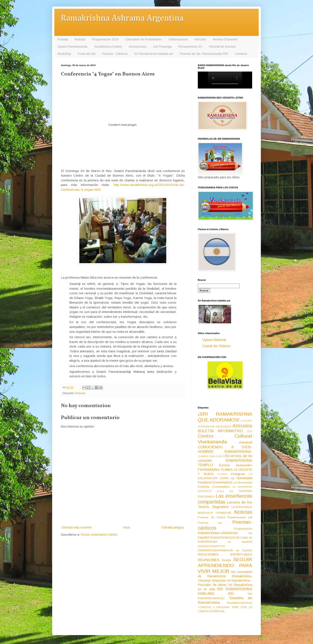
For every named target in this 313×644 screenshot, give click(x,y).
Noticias (80, 39)
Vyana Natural (214, 340)
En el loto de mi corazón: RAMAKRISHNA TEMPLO (225, 460)
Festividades (209, 469)
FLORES (222, 474)
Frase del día (87, 54)
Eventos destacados (236, 465)
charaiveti (246, 442)
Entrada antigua (173, 527)
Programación (243, 529)
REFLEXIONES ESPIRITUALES (225, 554)
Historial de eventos (222, 47)
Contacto (241, 54)
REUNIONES (209, 560)
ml (99, 190)
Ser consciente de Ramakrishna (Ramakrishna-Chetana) (225, 576)
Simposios (219, 580)
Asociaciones (138, 47)
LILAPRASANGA (242, 507)
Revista (226, 560)
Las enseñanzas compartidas (225, 499)
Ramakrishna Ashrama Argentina (122, 18)
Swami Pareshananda (72, 47)
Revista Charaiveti (225, 39)
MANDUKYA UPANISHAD (215, 513)
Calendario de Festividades (143, 39)
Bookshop (64, 54)
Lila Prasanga (162, 47)
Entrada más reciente (77, 527)
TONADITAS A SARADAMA (214, 607)
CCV (249, 431)
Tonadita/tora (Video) (108, 47)
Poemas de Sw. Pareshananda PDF (204, 54)
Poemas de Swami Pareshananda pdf (225, 517)
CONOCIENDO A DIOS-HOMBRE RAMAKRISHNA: (225, 449)
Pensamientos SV (190, 47)
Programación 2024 (105, 39)
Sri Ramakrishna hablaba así (154, 54)
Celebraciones (178, 39)
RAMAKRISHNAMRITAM (211, 546)
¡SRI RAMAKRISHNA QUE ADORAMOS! (225, 417)
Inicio (127, 527)
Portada (63, 39)
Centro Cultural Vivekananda (225, 439)
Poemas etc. (210, 523)
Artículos (200, 39)
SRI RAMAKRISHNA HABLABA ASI (225, 591)
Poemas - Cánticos (115, 54)
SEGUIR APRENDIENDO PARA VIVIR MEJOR (225, 565)
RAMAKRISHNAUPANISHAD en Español (225, 550)
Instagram (238, 474)
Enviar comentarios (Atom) (99, 535)
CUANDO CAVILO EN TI (211, 456)
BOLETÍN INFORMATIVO (220, 431)
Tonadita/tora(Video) (239, 603)
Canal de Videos (216, 346)
